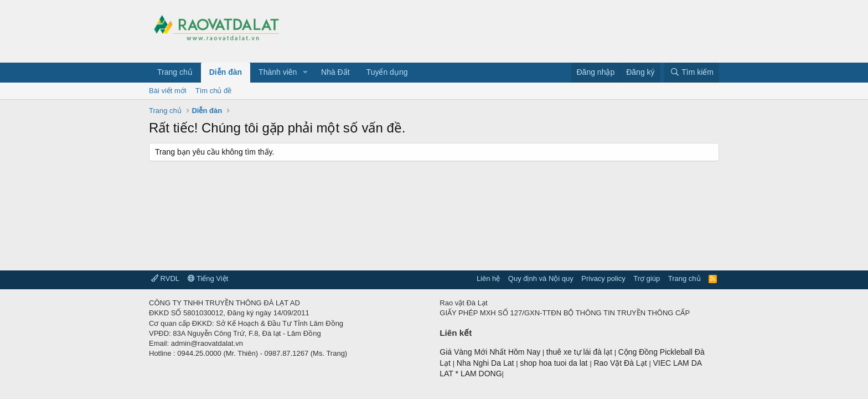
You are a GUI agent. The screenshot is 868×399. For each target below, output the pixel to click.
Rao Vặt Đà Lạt (621, 363)
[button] (305, 73)
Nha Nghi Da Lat (486, 363)
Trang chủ (175, 72)
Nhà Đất (335, 72)
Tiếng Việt (208, 278)
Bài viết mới (168, 91)
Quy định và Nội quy (541, 278)
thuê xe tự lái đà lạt (580, 352)
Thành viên (278, 72)
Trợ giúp (647, 278)
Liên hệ (488, 278)
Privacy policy (603, 278)
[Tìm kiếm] (692, 73)
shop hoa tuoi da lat (555, 363)
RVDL (165, 278)
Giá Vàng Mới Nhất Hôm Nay (490, 352)
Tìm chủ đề (214, 91)
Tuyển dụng (387, 72)
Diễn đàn (226, 72)
